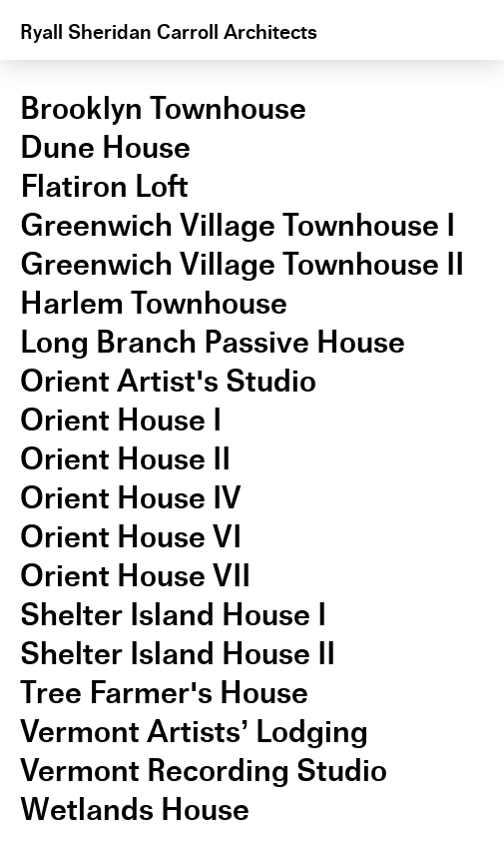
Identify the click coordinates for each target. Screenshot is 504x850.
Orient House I (121, 420)
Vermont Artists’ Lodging (194, 732)
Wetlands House (135, 810)
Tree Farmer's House (164, 693)
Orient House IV (131, 498)
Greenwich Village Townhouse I (238, 225)
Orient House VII (135, 576)
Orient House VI (131, 537)
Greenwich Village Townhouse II (242, 264)
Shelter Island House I (173, 615)
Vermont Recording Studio (204, 771)
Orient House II (125, 459)
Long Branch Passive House (213, 342)
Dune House (105, 147)
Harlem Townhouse (154, 303)
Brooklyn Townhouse (163, 108)
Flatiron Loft (104, 186)
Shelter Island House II (178, 654)
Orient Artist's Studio (168, 381)
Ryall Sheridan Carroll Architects (169, 32)
